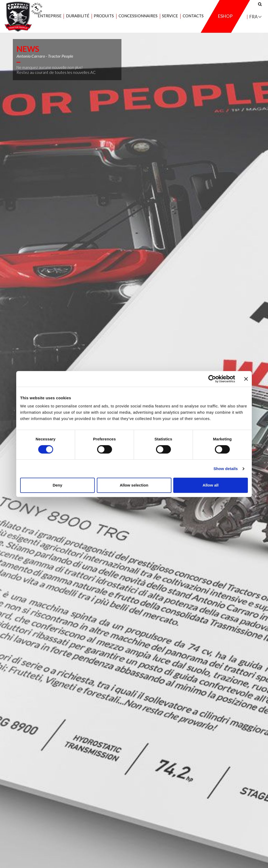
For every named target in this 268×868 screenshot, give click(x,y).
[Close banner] (246, 379)
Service (170, 16)
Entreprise (50, 16)
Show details (226, 469)
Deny (57, 485)
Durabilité (78, 16)
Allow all (211, 485)
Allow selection (134, 485)
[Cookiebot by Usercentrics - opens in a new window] (212, 379)
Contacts (193, 16)
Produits (104, 16)
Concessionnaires (138, 16)
